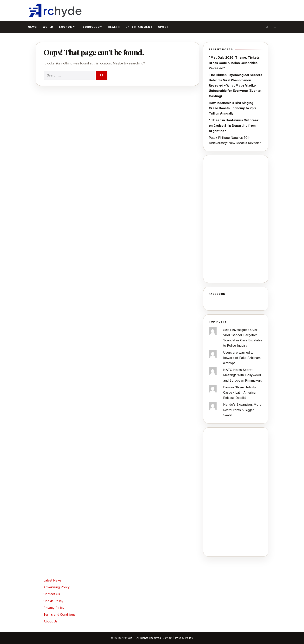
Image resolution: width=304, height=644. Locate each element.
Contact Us (52, 594)
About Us (51, 621)
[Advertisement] (236, 219)
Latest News (52, 580)
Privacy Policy (54, 608)
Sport (163, 27)
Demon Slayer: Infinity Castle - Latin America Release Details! (240, 392)
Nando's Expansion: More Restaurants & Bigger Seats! (242, 410)
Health (114, 27)
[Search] (102, 75)
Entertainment (139, 27)
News (32, 27)
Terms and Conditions (59, 614)
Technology (92, 27)
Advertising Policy (57, 587)
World (48, 27)
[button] (267, 27)
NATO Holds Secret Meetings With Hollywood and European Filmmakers (243, 375)
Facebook (217, 294)
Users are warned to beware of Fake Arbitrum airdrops (242, 358)
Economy (67, 27)
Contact (168, 638)
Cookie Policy (53, 601)
